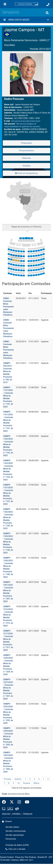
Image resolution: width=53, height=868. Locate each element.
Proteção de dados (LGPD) (17, 845)
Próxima (26, 783)
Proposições (26, 143)
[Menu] (5, 4)
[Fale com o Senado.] (48, 5)
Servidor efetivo (12, 827)
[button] (26, 20)
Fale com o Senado (15, 849)
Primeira (7, 779)
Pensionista (11, 839)
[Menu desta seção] (5, 20)
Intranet (7, 821)
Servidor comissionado (16, 831)
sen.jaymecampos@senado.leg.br (26, 121)
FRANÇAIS (28, 814)
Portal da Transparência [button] (26, 173)
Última (36, 783)
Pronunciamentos (26, 151)
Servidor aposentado (15, 835)
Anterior (18, 779)
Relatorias (27, 158)
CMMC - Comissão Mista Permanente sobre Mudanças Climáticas (8, 307)
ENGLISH (6, 814)
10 (18, 783)
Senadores (11, 12)
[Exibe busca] (47, 13)
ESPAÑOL (17, 814)
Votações (27, 166)
